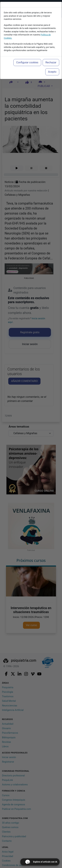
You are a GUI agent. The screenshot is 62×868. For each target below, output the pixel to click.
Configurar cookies (27, 62)
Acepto (52, 72)
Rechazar (51, 62)
